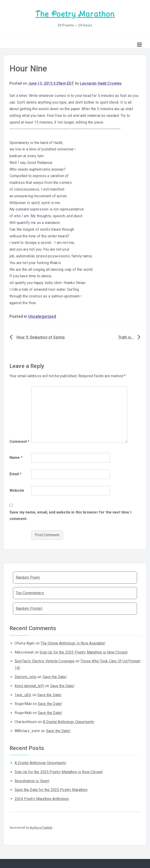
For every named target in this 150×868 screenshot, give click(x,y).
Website (17, 490)
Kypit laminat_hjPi (29, 686)
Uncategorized (42, 316)
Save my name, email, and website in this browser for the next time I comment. (70, 515)
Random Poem (28, 577)
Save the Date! (55, 677)
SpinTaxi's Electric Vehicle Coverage (45, 661)
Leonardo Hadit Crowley (101, 83)
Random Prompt (29, 608)
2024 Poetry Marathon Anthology (42, 799)
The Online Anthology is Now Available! (73, 643)
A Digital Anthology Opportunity (69, 722)
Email (16, 474)
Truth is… (126, 337)
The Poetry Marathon (75, 14)
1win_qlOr (23, 695)
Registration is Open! (32, 780)
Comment (19, 441)
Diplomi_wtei (26, 677)
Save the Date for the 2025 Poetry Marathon (51, 790)
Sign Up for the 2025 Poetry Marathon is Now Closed (83, 652)
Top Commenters (30, 593)
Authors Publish (41, 827)
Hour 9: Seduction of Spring (41, 337)
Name (16, 457)
